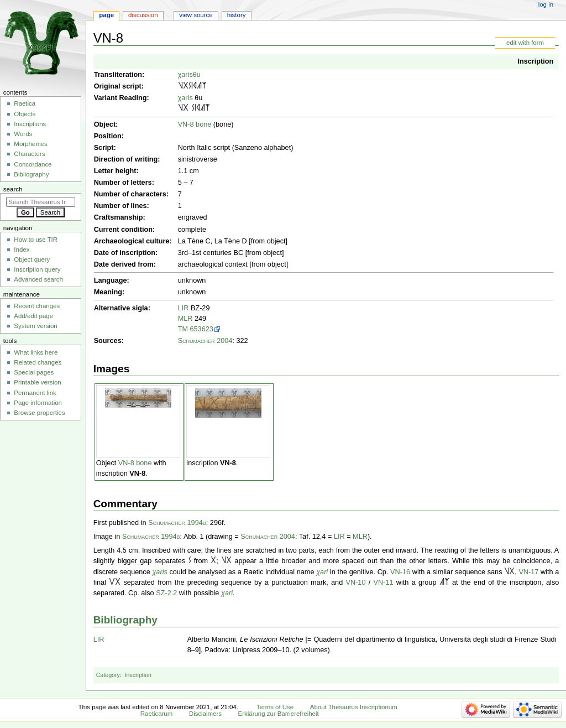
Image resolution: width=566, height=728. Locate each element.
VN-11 (384, 583)
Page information (38, 403)
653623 (202, 329)
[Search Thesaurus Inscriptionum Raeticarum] (41, 202)
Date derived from (124, 264)
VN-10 (356, 583)
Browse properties (39, 413)
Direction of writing (126, 159)
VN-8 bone (195, 124)
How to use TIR (36, 240)
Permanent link (35, 393)
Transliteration (118, 75)
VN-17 (528, 572)
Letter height (115, 171)
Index (22, 249)
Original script (118, 86)
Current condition (123, 230)
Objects (25, 114)
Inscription (535, 61)
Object (105, 124)
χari (322, 572)
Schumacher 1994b (177, 523)
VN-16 (400, 572)
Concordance (33, 164)
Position (108, 136)
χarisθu (189, 75)
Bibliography (125, 620)
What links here (36, 352)
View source (196, 15)
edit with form (525, 43)
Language (111, 280)
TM (183, 329)
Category (108, 675)
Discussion (143, 15)
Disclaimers (205, 714)
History (237, 15)
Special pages (34, 372)
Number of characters (130, 194)
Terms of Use (275, 707)
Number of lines (120, 206)
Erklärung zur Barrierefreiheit (279, 714)
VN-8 (137, 474)
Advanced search (38, 279)
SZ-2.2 (166, 593)
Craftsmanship (119, 217)
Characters (29, 154)
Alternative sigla (121, 308)
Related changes (38, 362)
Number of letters (123, 183)
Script (104, 148)
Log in (546, 4)
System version (35, 326)
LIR (184, 308)
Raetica (25, 103)
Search (13, 189)
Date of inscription (125, 253)
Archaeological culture (132, 241)
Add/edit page (33, 316)
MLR (185, 319)
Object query (32, 259)
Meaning (108, 292)
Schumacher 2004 (205, 341)
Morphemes (30, 144)
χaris (185, 98)
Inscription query (37, 269)
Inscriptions (30, 124)
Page (106, 15)
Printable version (37, 382)
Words (23, 134)
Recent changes (37, 306)
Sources (108, 341)
